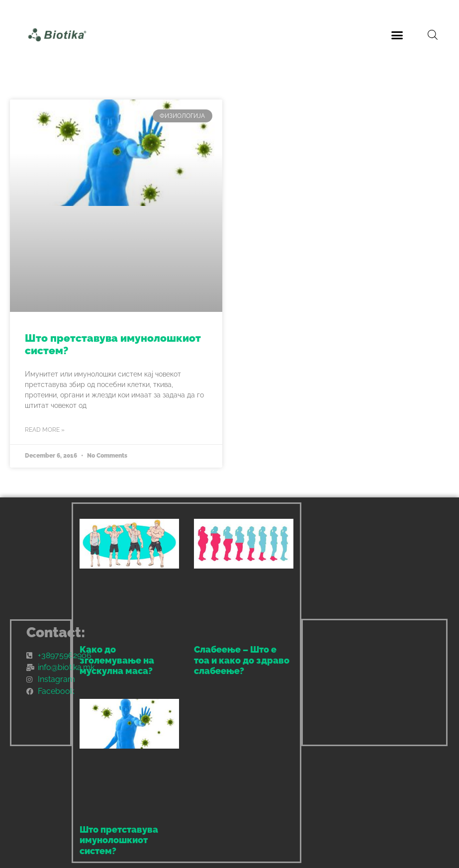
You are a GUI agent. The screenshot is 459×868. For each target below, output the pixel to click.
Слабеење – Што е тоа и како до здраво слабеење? (242, 660)
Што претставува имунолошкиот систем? (119, 840)
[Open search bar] (433, 35)
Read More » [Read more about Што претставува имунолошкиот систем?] (45, 430)
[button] (397, 35)
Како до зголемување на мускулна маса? (117, 660)
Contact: (56, 632)
